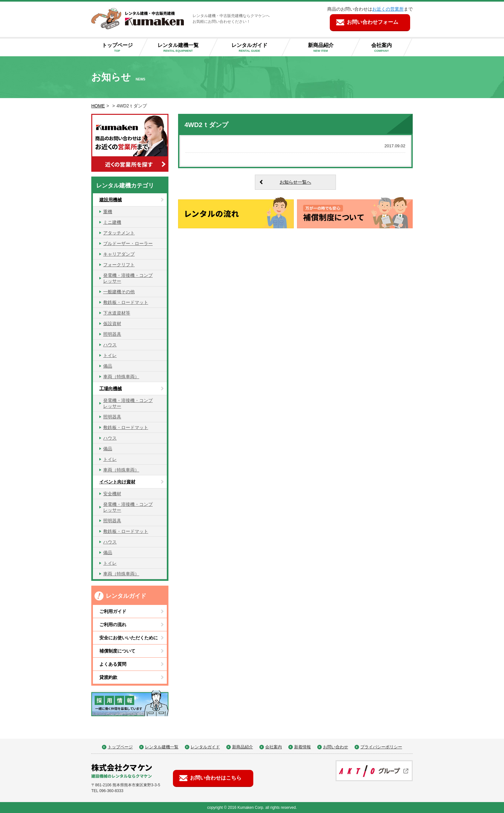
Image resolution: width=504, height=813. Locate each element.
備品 (108, 366)
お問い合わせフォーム (373, 22)
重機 (108, 212)
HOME (98, 106)
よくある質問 (113, 664)
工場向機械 (111, 388)
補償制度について (117, 651)
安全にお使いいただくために (129, 638)
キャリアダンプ (119, 254)
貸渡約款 (108, 677)
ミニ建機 (112, 222)
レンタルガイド (255, 48)
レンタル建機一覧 (183, 48)
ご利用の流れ (113, 625)
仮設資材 (112, 324)
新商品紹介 (326, 48)
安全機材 (112, 494)
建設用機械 (111, 200)
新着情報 (302, 747)
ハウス (110, 345)
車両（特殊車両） (121, 377)
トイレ (110, 355)
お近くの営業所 (388, 9)
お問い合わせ (336, 747)
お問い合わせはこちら (216, 778)
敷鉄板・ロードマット (126, 302)
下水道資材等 (117, 313)
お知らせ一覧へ (295, 182)
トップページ (120, 48)
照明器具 (112, 334)
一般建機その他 (119, 292)
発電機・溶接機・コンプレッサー (128, 278)
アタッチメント (119, 233)
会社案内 (387, 48)
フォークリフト (119, 265)
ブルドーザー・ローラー (128, 243)
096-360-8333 (111, 791)
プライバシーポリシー (381, 747)
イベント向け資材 (117, 482)
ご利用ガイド (113, 611)
